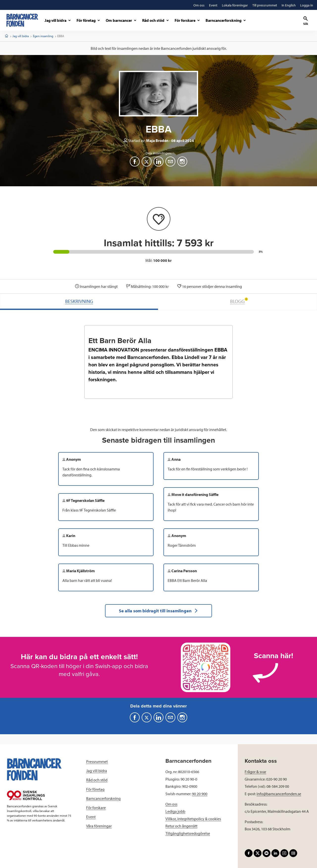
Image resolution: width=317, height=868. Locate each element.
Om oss (171, 804)
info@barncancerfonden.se (279, 794)
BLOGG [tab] (239, 301)
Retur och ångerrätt (181, 826)
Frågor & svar (255, 772)
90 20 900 (200, 794)
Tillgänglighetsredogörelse (188, 833)
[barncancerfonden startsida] (22, 20)
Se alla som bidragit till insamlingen (158, 611)
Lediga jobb (175, 811)
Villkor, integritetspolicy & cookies (193, 819)
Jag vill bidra (21, 36)
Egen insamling (43, 36)
